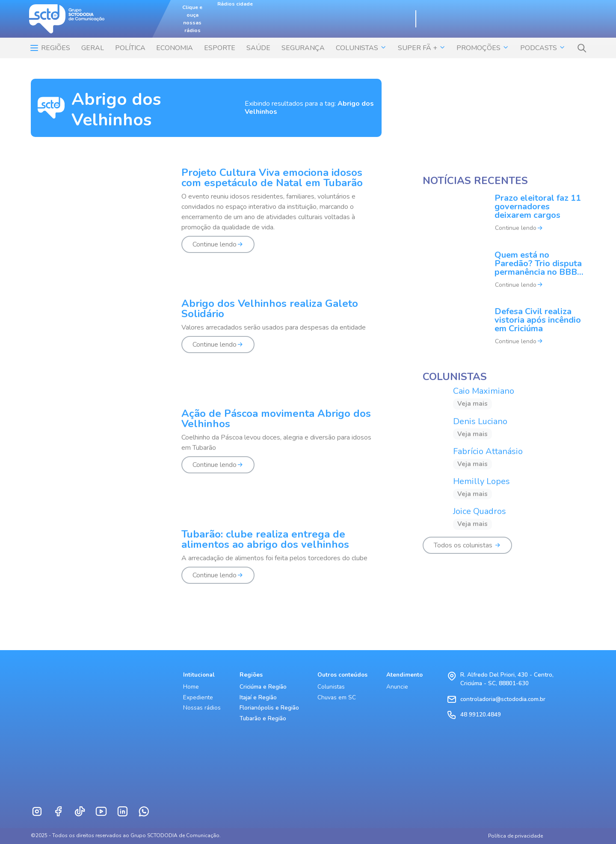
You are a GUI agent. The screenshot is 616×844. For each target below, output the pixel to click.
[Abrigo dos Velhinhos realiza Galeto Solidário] (206, 331)
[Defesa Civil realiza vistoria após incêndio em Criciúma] (504, 332)
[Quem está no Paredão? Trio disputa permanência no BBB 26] (504, 275)
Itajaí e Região (258, 697)
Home (191, 687)
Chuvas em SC (337, 697)
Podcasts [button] (543, 48)
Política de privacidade (515, 836)
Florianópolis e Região (269, 708)
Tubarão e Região (263, 718)
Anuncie (397, 687)
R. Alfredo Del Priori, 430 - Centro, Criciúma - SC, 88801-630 (507, 679)
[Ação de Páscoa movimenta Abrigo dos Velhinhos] (206, 446)
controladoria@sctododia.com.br (503, 699)
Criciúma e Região (263, 687)
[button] (582, 48)
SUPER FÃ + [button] (422, 48)
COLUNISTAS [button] (361, 48)
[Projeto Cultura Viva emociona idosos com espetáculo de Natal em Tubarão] (206, 215)
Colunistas (331, 687)
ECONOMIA (175, 48)
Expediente (198, 697)
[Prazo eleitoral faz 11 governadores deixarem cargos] (504, 219)
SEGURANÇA (303, 48)
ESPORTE (220, 48)
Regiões (50, 48)
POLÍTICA (130, 48)
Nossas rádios (202, 708)
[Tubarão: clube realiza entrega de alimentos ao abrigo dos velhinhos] (206, 562)
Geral (93, 48)
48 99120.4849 (481, 715)
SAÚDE (258, 48)
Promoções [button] (483, 48)
